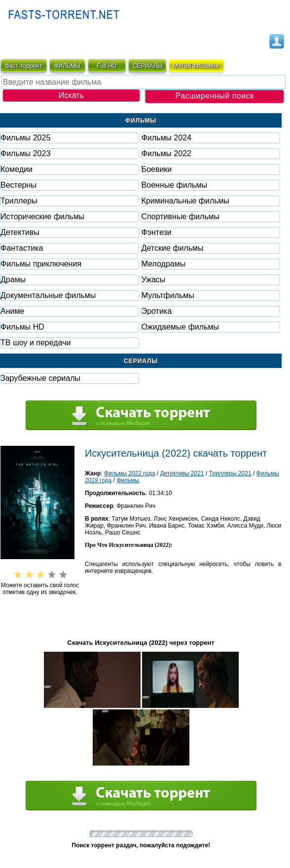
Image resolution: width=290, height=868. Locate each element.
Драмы (13, 280)
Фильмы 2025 (25, 138)
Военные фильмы (174, 185)
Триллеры (19, 201)
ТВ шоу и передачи (36, 343)
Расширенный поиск (214, 96)
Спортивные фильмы (181, 217)
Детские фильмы (173, 248)
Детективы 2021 (182, 473)
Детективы (20, 232)
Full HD (107, 66)
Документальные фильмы (48, 295)
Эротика (157, 311)
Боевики (157, 169)
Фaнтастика (22, 248)
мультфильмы (196, 66)
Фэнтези (157, 232)
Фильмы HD (22, 327)
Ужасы (154, 280)
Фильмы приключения (41, 264)
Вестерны (18, 185)
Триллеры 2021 (230, 473)
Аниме (12, 311)
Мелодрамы (164, 264)
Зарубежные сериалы (40, 378)
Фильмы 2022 (166, 153)
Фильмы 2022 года (130, 473)
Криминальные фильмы (185, 201)
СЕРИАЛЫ (147, 66)
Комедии (17, 169)
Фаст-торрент (23, 66)
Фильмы (128, 480)
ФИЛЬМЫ (67, 66)
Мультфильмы (168, 295)
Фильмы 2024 (166, 138)
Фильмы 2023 (25, 153)
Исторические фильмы (42, 217)
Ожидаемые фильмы (180, 327)
